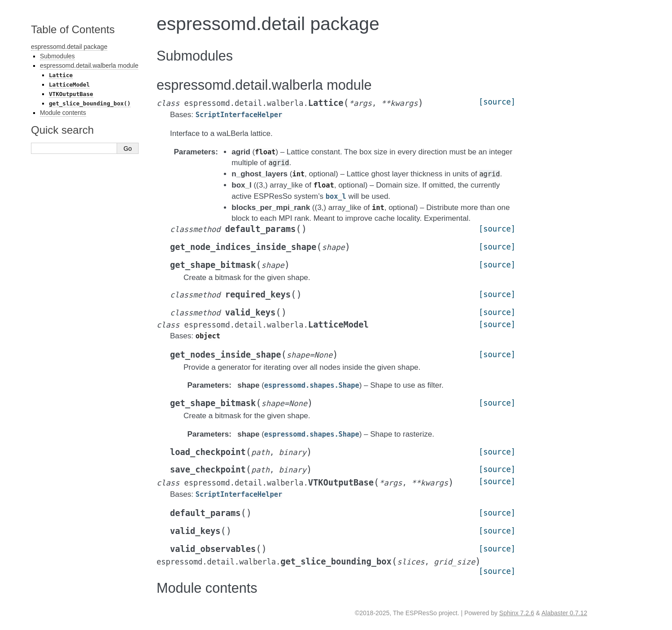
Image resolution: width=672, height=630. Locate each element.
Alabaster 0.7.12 (564, 613)
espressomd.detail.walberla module (89, 66)
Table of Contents (73, 29)
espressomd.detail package (69, 47)
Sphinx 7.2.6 (517, 613)
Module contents (63, 113)
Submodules (57, 56)
